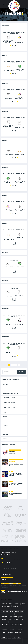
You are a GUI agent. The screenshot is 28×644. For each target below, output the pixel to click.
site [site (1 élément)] (9, 635)
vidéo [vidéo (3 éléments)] (19, 637)
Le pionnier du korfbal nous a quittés (16, 484)
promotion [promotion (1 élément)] (10, 632)
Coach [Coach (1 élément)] (24, 604)
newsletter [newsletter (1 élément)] (5, 630)
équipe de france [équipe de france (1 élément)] (6, 640)
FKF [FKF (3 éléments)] (22, 619)
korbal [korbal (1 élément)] (4, 627)
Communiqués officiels (8, 389)
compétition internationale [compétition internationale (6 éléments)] (17, 611)
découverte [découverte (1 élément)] (5, 617)
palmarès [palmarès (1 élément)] (12, 630)
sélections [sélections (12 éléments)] (15, 635)
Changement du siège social (16, 494)
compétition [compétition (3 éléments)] (5, 611)
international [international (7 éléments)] (14, 625)
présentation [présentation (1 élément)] (18, 632)
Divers (4, 412)
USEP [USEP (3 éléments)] (14, 637)
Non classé (5, 425)
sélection (5, 434)
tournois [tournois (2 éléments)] (4, 637)
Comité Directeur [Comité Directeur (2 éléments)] (6, 606)
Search (21, 372)
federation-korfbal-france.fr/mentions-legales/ (14, 564)
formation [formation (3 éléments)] (5, 622)
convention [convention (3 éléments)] (5, 614)
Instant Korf (6, 421)
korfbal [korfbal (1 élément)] (10, 627)
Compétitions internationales (10, 393)
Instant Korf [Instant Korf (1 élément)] (5, 625)
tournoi (5, 439)
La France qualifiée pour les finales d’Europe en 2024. (17, 464)
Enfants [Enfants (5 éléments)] (21, 617)
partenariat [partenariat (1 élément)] (20, 630)
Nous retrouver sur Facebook (9, 568)
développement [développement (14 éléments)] (13, 617)
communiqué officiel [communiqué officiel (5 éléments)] (16, 609)
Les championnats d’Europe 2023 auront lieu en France (17, 474)
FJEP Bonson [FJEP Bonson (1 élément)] (16, 619)
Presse (4, 430)
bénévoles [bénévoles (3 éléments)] (17, 604)
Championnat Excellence (10, 402)
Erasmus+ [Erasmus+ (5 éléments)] (4, 619)
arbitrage (5, 384)
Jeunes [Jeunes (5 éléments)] (21, 625)
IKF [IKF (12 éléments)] (17, 622)
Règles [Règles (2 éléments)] (4, 635)
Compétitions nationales (9, 398)
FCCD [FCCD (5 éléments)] (10, 619)
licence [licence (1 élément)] (21, 627)
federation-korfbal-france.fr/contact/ (12, 559)
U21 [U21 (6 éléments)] (10, 637)
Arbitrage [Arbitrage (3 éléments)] (4, 604)
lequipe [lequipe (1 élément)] (16, 627)
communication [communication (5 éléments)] (6, 609)
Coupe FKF (12, 452)
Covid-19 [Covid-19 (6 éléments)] (12, 614)
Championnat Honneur (9, 405)
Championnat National (9, 407)
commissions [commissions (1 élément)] (15, 606)
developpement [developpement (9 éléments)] (20, 614)
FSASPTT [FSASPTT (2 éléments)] (11, 622)
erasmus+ (5, 417)
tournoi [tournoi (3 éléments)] (22, 635)
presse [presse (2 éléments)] (4, 632)
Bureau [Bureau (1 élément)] (11, 604)
